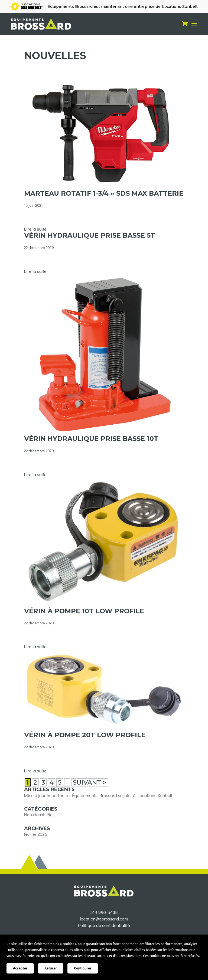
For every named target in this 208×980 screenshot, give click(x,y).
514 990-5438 (104, 925)
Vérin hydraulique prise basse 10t (91, 439)
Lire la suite (35, 229)
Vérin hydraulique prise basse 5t (90, 235)
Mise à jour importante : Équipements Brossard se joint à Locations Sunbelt (98, 795)
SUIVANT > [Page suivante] (90, 782)
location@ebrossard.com (104, 932)
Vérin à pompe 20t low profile (85, 735)
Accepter (20, 968)
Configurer (83, 968)
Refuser (51, 968)
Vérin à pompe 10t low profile (84, 611)
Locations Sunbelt (180, 6)
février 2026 (36, 834)
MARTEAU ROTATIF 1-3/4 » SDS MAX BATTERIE (104, 193)
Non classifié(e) (39, 815)
